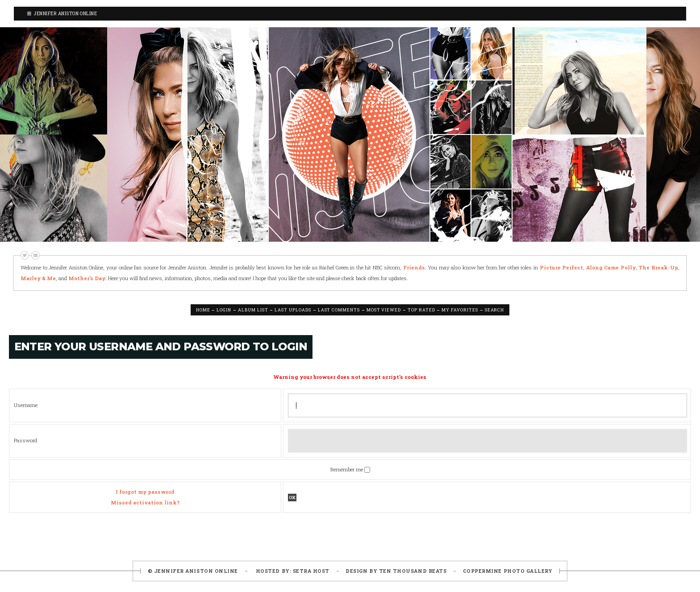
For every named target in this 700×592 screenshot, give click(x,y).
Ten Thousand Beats (413, 571)
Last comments (339, 310)
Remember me (347, 469)
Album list (253, 310)
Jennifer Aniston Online (62, 14)
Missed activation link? (145, 502)
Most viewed (384, 310)
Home (203, 310)
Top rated (421, 310)
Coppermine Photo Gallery (508, 571)
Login (224, 310)
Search (495, 310)
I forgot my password (145, 492)
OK (292, 498)
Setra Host (311, 571)
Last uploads (293, 310)
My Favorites (460, 310)
